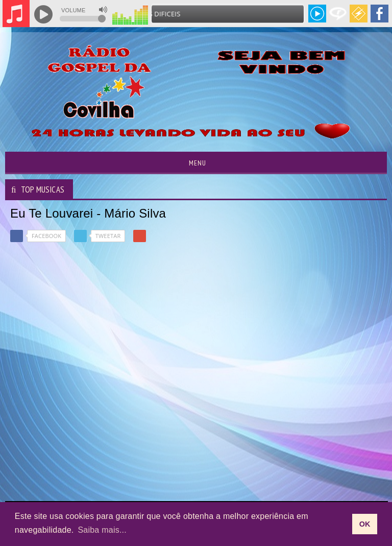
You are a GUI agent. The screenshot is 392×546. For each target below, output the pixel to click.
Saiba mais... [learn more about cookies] (102, 530)
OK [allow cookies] (365, 524)
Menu (196, 163)
